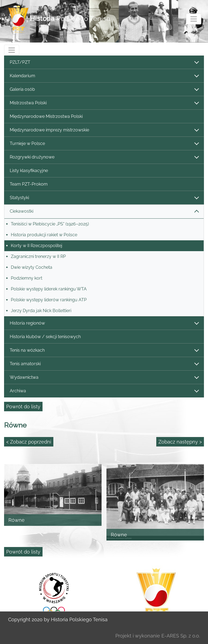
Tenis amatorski (104, 364)
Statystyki (104, 198)
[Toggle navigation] (194, 19)
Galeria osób (104, 90)
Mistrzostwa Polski (104, 103)
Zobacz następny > (180, 442)
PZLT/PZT (104, 62)
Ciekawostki (104, 211)
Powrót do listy (23, 407)
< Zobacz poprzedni (29, 442)
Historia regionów (104, 323)
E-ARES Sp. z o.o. (181, 636)
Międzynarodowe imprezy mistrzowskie (104, 130)
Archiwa (104, 391)
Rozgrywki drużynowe (104, 157)
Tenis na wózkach (104, 350)
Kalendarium (104, 76)
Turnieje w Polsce (104, 144)
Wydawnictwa (104, 378)
